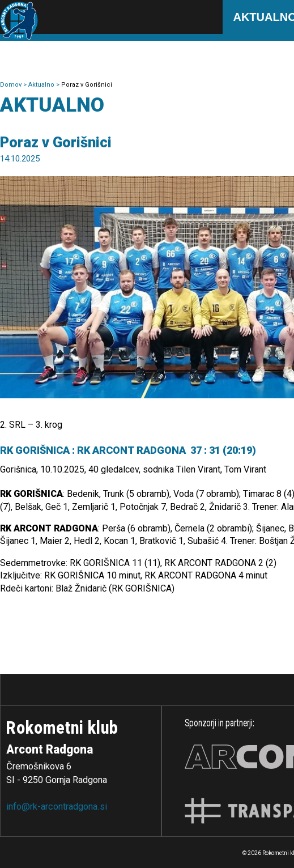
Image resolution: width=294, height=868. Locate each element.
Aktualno (42, 85)
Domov (12, 85)
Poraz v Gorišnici (87, 85)
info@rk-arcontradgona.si (57, 807)
